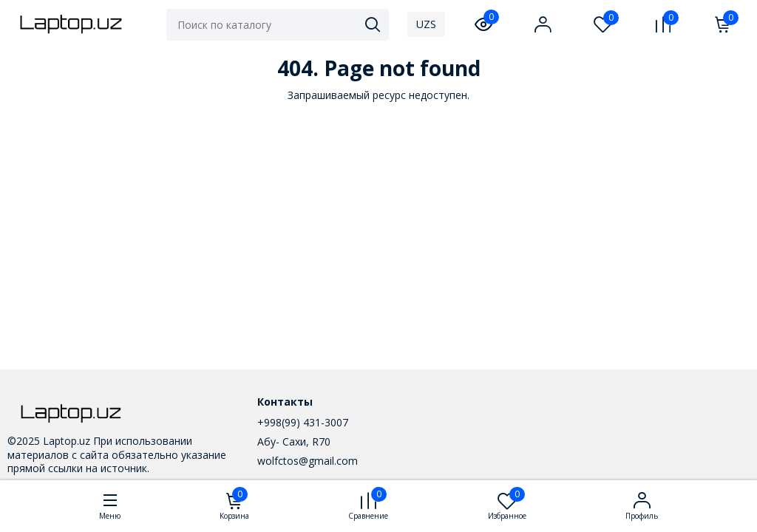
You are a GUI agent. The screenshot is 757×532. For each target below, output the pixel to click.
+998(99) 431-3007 (303, 422)
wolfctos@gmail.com (308, 461)
